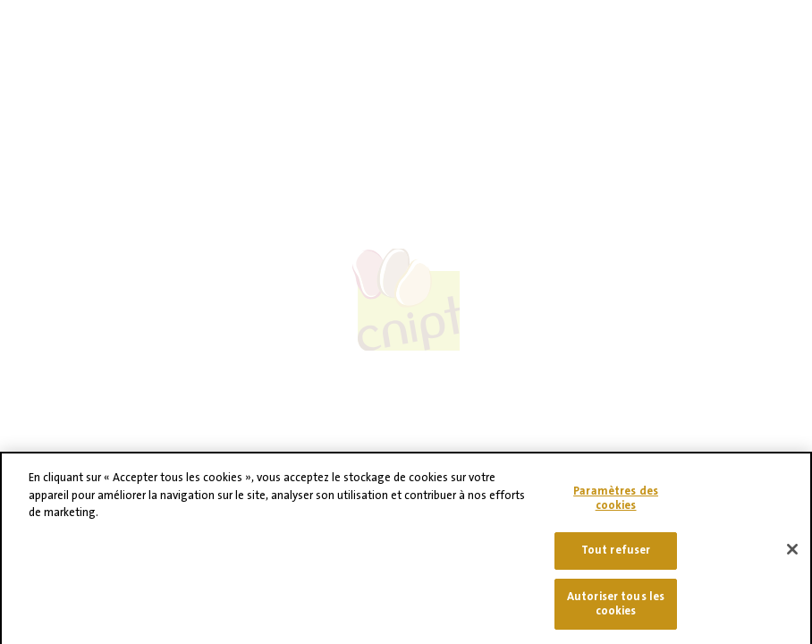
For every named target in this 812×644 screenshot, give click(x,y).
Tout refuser (616, 556)
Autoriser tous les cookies (616, 609)
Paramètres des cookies (616, 504)
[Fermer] (792, 555)
